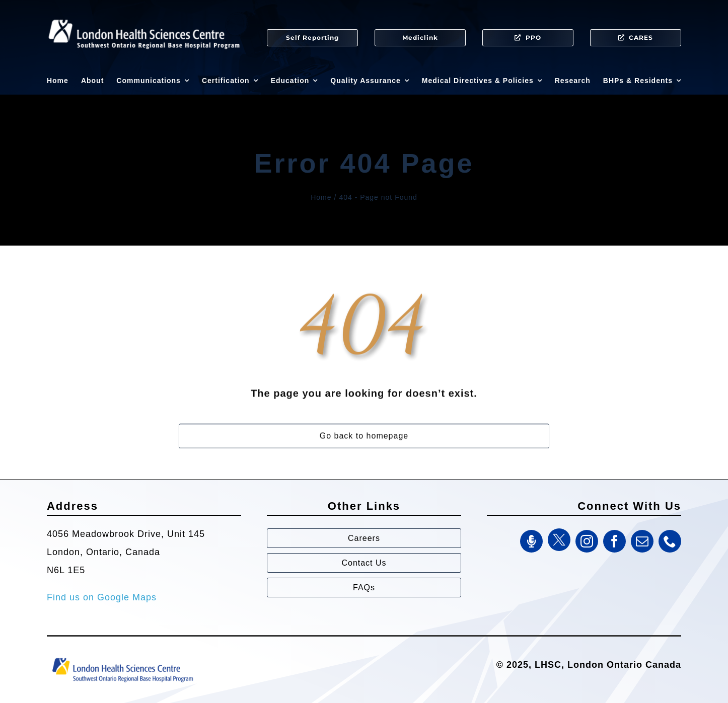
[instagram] (587, 541)
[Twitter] (559, 540)
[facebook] (614, 541)
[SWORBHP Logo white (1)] (144, 15)
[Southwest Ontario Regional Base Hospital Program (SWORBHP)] (122, 657)
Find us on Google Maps (102, 597)
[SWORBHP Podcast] (531, 541)
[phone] (670, 541)
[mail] (642, 541)
